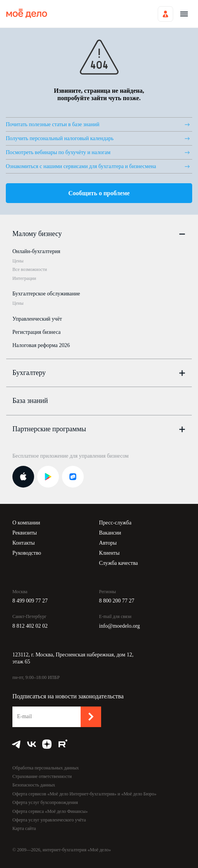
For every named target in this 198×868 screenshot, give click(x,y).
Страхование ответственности (42, 776)
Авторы (108, 543)
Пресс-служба (115, 523)
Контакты (24, 543)
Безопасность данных (34, 785)
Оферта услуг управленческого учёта (49, 820)
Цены (18, 261)
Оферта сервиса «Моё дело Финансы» (50, 811)
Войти (165, 14)
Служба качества (119, 563)
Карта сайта (24, 828)
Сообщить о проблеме (99, 193)
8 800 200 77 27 (117, 601)
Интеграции (24, 278)
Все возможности (30, 269)
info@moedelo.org (120, 626)
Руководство (27, 553)
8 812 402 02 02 (30, 626)
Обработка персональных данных (46, 768)
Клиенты (109, 553)
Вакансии (110, 533)
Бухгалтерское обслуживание (46, 294)
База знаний (30, 401)
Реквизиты (25, 533)
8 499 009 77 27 (30, 601)
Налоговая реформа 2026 (41, 345)
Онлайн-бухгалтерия (36, 251)
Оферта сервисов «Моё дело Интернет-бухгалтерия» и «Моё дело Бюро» (84, 794)
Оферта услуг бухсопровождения (45, 802)
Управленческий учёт (37, 319)
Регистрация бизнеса (37, 332)
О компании (26, 523)
